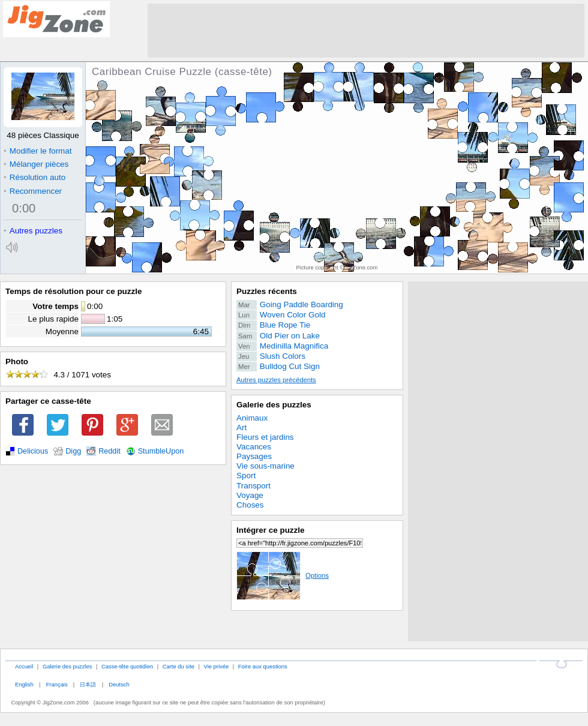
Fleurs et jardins (265, 437)
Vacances (254, 447)
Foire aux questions (263, 666)
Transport (253, 486)
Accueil (24, 666)
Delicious (33, 451)
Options (283, 575)
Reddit (109, 451)
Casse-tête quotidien (127, 666)
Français (57, 684)
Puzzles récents (267, 291)
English (24, 684)
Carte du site (178, 666)
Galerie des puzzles (274, 405)
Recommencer (33, 191)
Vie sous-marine (265, 466)
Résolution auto (34, 177)
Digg (73, 451)
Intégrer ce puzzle (271, 530)
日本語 (88, 684)
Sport (246, 475)
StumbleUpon (161, 451)
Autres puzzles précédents (276, 380)
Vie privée (217, 666)
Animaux (252, 418)
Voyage (250, 495)
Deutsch (119, 684)
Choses (250, 505)
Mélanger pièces (36, 164)
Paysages (254, 456)
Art (241, 427)
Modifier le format (38, 151)
